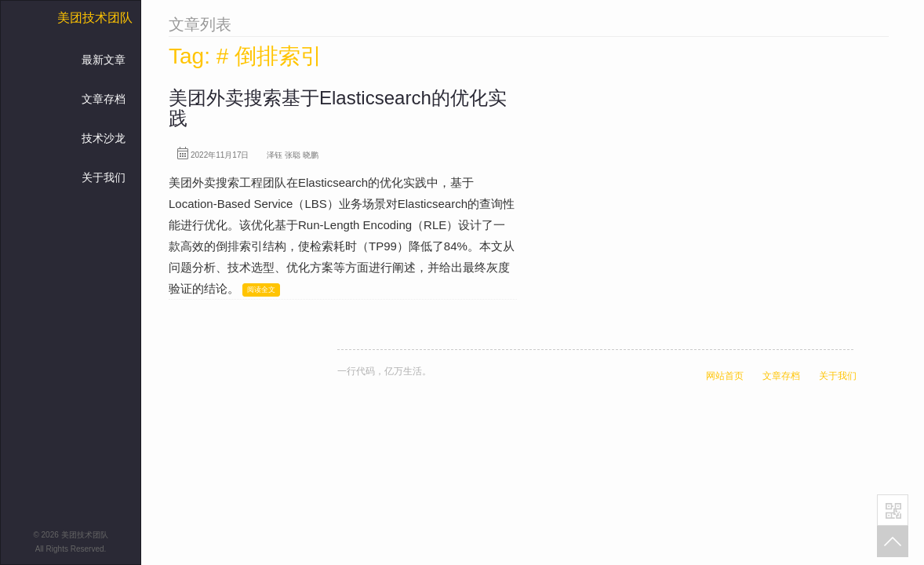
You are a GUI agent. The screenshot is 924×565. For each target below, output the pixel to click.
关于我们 (104, 177)
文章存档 (104, 99)
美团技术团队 (95, 18)
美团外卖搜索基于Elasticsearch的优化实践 (338, 108)
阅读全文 (261, 290)
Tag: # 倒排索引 (246, 56)
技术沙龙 (104, 138)
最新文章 (104, 60)
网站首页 (725, 376)
